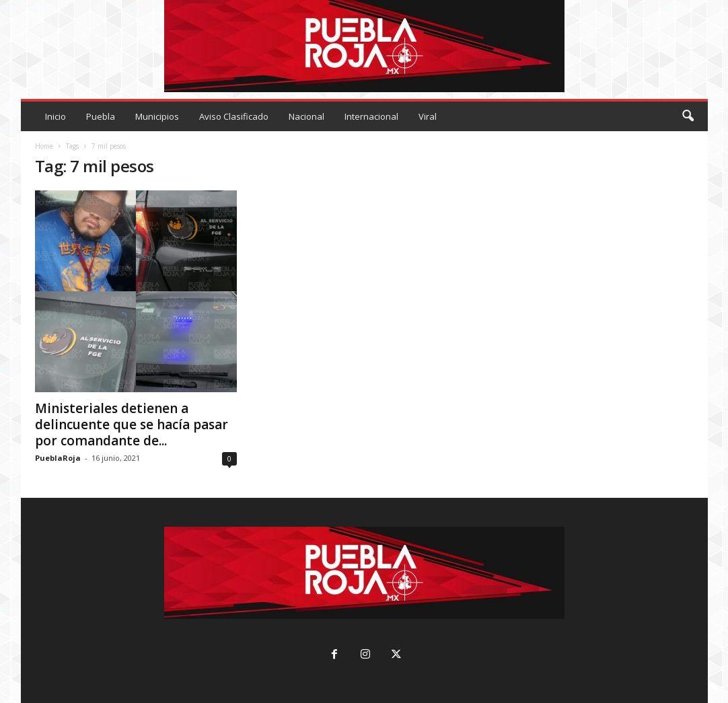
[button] (688, 116)
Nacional (306, 116)
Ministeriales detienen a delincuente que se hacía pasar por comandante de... (132, 424)
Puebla (101, 116)
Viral (428, 116)
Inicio (56, 116)
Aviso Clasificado (234, 116)
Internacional (371, 116)
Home (44, 146)
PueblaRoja (58, 458)
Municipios (157, 116)
